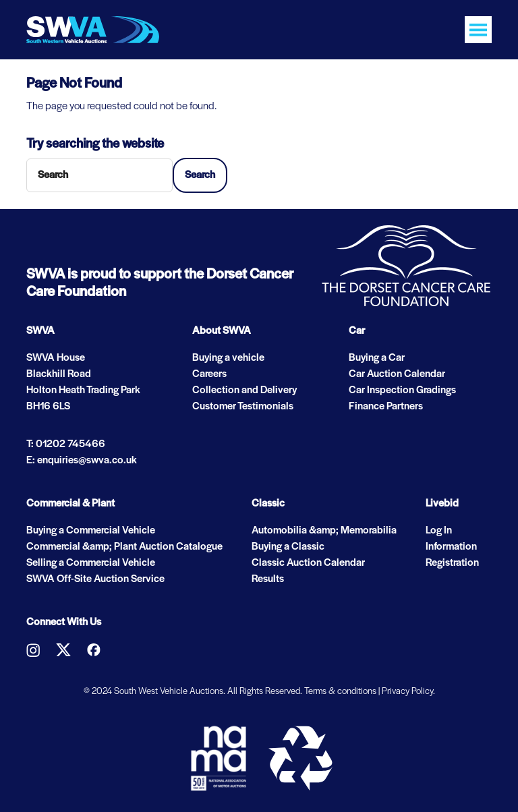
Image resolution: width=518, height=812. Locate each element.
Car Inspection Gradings (402, 390)
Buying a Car (377, 358)
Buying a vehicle (228, 358)
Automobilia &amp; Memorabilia (324, 531)
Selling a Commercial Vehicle (91, 563)
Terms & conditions (340, 692)
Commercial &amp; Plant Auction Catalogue (124, 547)
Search (200, 175)
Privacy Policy (407, 692)
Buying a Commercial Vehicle (91, 531)
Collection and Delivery (244, 390)
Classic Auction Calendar (308, 563)
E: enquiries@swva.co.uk (82, 461)
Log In (439, 531)
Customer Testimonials (243, 407)
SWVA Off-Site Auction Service (95, 579)
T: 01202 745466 (66, 444)
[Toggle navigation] (478, 30)
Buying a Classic (288, 547)
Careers (209, 374)
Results (268, 579)
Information (451, 547)
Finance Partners (386, 407)
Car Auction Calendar (397, 374)
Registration (452, 563)
